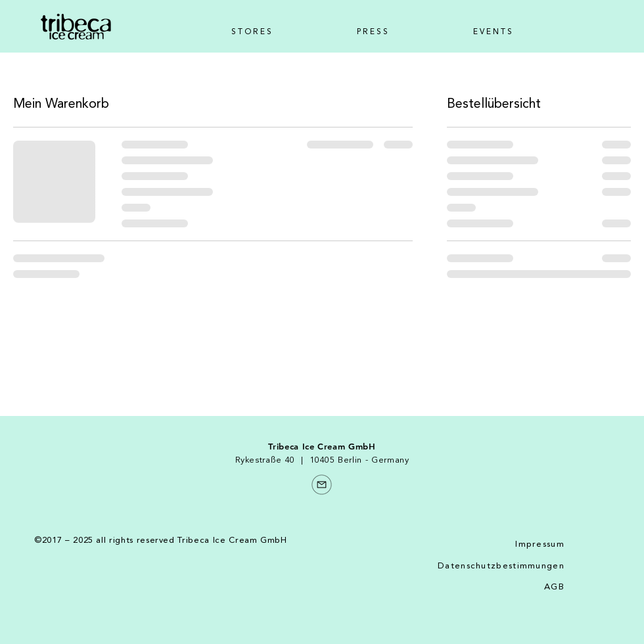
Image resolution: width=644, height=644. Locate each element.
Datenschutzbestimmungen (501, 566)
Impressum (540, 544)
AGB (554, 587)
